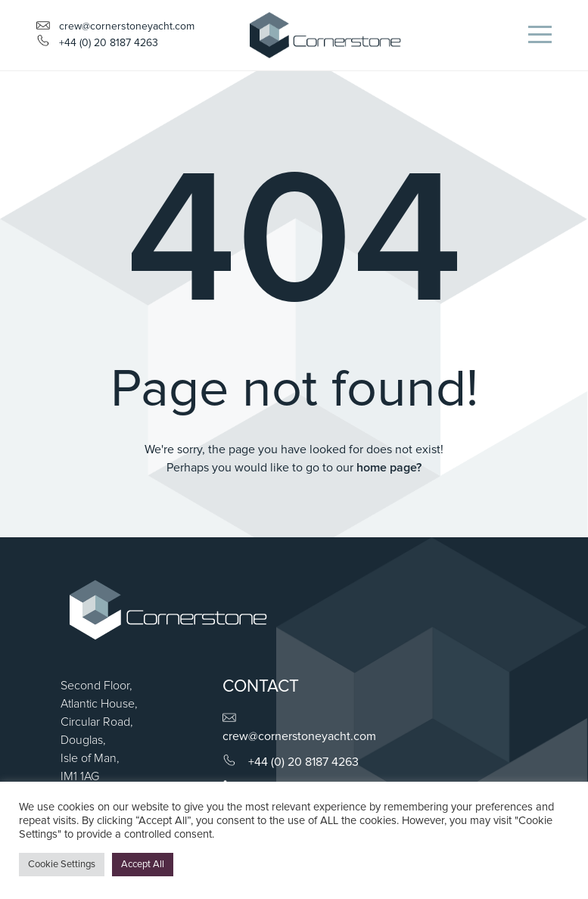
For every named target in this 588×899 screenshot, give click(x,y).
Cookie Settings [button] (62, 865)
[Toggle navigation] (540, 35)
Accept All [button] (143, 865)
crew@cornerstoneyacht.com (115, 26)
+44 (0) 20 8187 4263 (303, 762)
